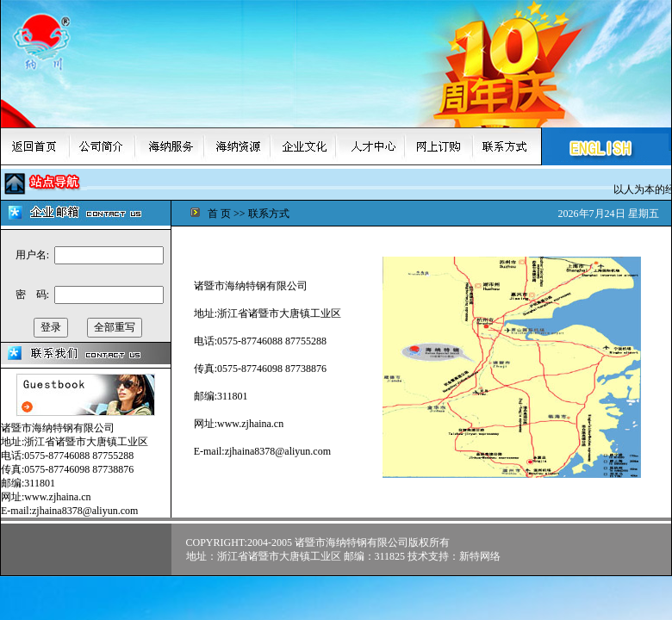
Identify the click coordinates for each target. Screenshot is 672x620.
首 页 (219, 214)
